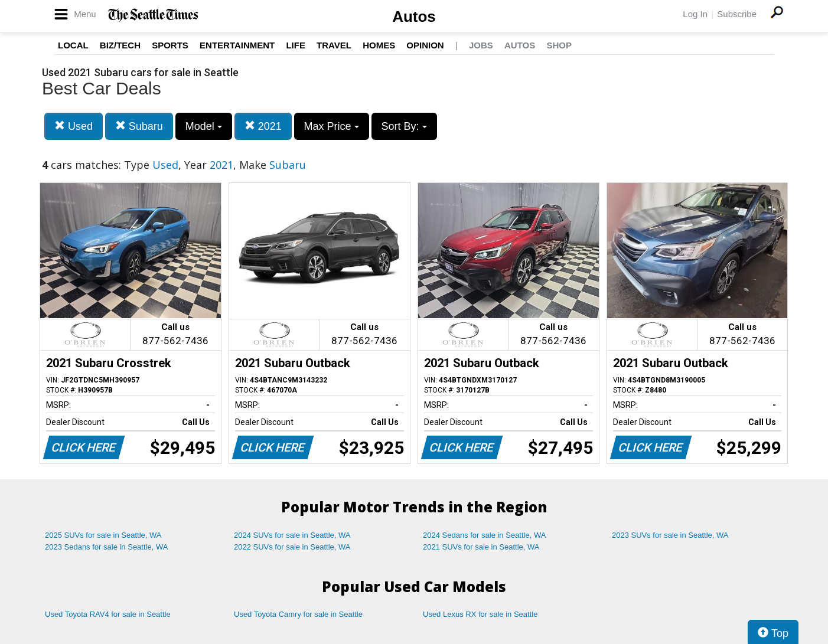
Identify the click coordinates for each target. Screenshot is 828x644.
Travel (334, 45)
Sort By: (404, 126)
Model (204, 126)
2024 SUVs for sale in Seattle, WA (292, 535)
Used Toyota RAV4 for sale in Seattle (108, 614)
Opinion (425, 45)
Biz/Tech (120, 45)
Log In (695, 14)
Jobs (481, 45)
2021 (263, 126)
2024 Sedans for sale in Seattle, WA (484, 535)
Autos (414, 17)
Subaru (139, 126)
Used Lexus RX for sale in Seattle (480, 614)
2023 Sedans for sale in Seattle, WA (106, 547)
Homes (379, 45)
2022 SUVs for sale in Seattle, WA (292, 547)
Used (74, 126)
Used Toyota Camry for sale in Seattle (298, 614)
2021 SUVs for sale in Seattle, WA (481, 547)
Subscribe (737, 14)
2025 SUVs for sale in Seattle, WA (103, 535)
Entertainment (237, 45)
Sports (170, 45)
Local (73, 45)
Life (296, 45)
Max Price (332, 126)
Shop (559, 45)
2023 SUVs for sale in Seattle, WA (670, 535)
